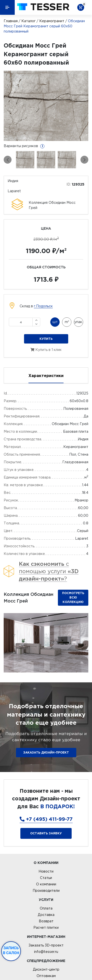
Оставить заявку (46, 833)
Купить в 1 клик (46, 350)
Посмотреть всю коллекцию (73, 597)
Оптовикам (46, 976)
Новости (46, 871)
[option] (46, 106)
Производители (46, 891)
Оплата (46, 908)
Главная (11, 21)
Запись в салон (11, 950)
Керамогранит (52, 21)
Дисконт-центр (46, 969)
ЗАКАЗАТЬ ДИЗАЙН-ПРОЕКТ (46, 752)
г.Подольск (43, 306)
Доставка (46, 915)
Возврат (46, 921)
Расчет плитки (46, 928)
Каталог (28, 21)
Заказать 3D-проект (46, 945)
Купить (46, 339)
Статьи (46, 878)
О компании (46, 884)
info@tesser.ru (46, 952)
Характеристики (46, 376)
